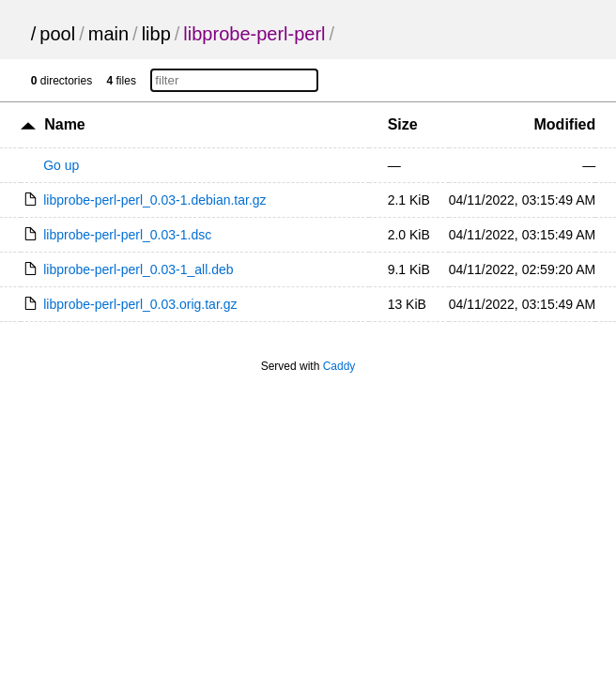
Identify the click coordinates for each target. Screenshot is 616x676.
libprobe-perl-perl (254, 34)
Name (65, 124)
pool (57, 34)
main (108, 34)
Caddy (339, 366)
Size (403, 124)
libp (156, 34)
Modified (565, 124)
